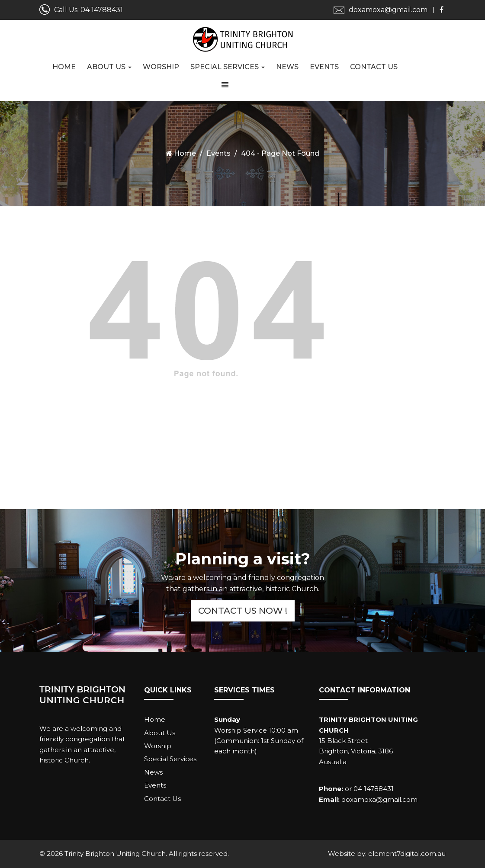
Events (324, 67)
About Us (109, 67)
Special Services (228, 67)
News (287, 67)
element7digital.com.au (407, 854)
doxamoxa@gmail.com (388, 10)
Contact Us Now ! (243, 611)
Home (64, 67)
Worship (161, 67)
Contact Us (374, 67)
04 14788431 (102, 10)
